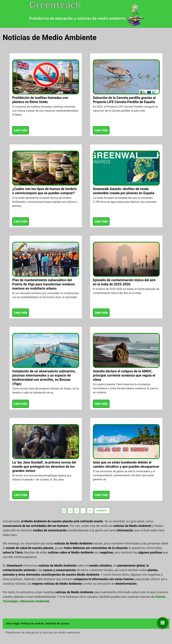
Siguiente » (102, 511)
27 (90, 511)
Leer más (21, 130)
